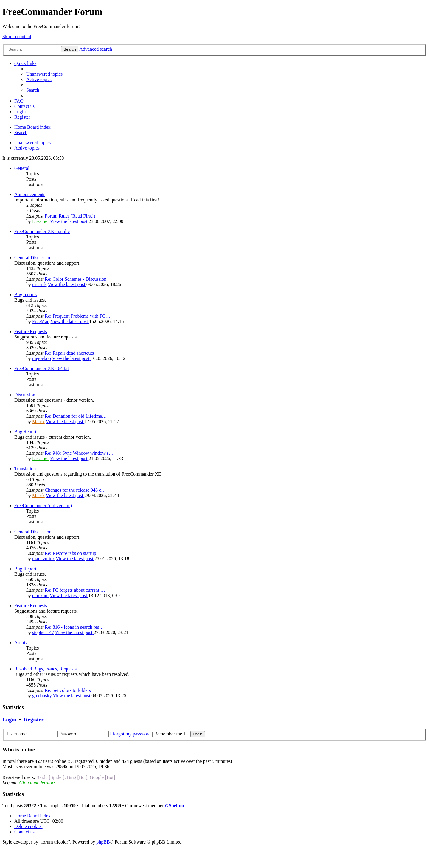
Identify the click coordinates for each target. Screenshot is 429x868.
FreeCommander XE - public (42, 231)
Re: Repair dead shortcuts (69, 353)
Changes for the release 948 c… (75, 490)
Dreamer (41, 221)
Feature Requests (31, 331)
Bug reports (25, 295)
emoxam (40, 596)
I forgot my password (130, 734)
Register (34, 719)
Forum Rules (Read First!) (70, 216)
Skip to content (17, 37)
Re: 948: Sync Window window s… (79, 453)
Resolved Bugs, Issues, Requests (45, 669)
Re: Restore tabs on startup (70, 553)
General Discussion (33, 258)
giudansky (42, 696)
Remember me (171, 734)
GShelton (175, 806)
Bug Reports (26, 432)
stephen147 (43, 632)
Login (9, 719)
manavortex (43, 559)
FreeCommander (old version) (43, 506)
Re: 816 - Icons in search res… (74, 627)
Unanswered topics (32, 143)
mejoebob (42, 358)
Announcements (30, 194)
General (22, 168)
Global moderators (37, 783)
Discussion (25, 395)
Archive (22, 643)
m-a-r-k (39, 284)
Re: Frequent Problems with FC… (77, 316)
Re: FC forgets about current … (75, 590)
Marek (38, 421)
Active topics (27, 148)
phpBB (103, 842)
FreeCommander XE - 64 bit (42, 368)
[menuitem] (44, 74)
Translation (25, 469)
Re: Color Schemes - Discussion (76, 279)
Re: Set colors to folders (68, 690)
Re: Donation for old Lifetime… (76, 416)
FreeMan (41, 321)
